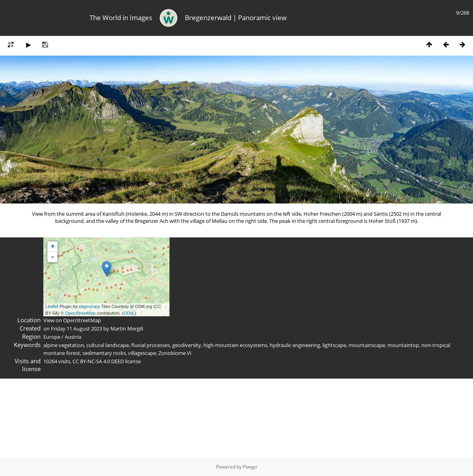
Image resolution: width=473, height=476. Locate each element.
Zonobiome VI (175, 353)
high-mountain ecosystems (235, 345)
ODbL (129, 313)
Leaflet (52, 306)
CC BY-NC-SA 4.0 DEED (98, 361)
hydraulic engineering (295, 345)
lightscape (334, 345)
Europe (52, 337)
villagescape (142, 353)
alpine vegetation (64, 345)
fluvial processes (151, 345)
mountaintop (403, 345)
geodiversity (187, 345)
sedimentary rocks (104, 353)
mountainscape (367, 345)
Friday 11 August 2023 (76, 329)
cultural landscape (108, 345)
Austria (73, 337)
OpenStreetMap (80, 313)
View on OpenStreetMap (72, 320)
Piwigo (250, 467)
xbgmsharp (89, 306)
